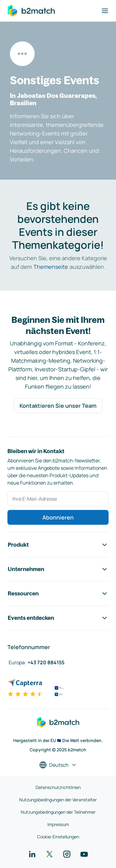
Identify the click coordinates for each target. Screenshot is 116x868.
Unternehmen (58, 569)
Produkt (58, 545)
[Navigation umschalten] (105, 11)
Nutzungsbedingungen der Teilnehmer (58, 812)
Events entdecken (58, 618)
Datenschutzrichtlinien (58, 787)
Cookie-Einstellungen (58, 837)
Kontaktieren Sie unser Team (58, 406)
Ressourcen (58, 594)
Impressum (58, 824)
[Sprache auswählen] (58, 765)
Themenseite (51, 267)
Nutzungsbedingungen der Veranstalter (58, 800)
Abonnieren (58, 517)
